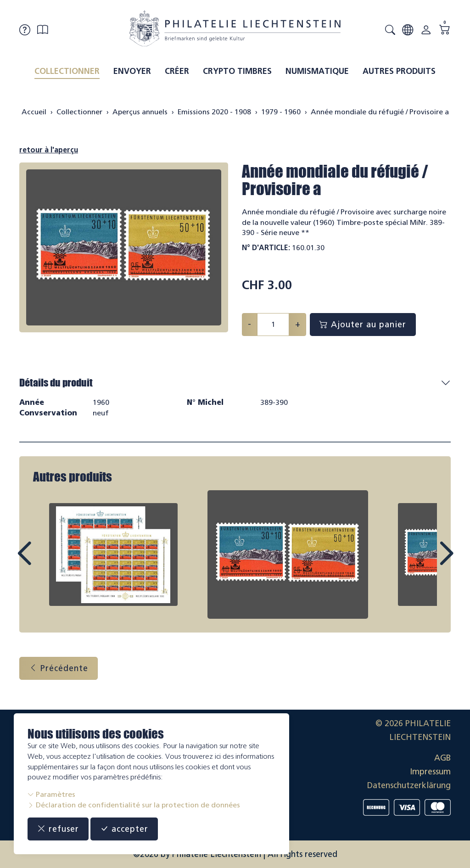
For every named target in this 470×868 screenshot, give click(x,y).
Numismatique (317, 71)
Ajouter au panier (363, 325)
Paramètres (51, 794)
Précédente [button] (59, 668)
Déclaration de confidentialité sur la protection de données (134, 805)
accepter (124, 829)
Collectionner (67, 71)
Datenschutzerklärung (409, 785)
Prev (45, 562)
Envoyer (132, 71)
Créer (177, 71)
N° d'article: (266, 248)
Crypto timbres (237, 71)
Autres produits (399, 71)
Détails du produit (56, 383)
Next (425, 562)
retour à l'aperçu (49, 150)
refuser (58, 829)
